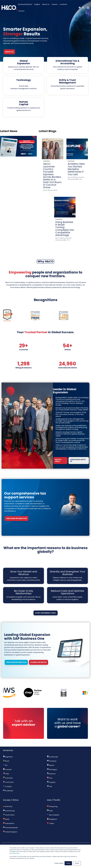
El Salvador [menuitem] (8, 791)
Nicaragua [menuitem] (52, 769)
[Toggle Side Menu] (88, 8)
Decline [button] (77, 863)
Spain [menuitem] (6, 819)
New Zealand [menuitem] (53, 815)
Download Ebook (39, 662)
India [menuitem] (50, 811)
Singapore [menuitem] (52, 819)
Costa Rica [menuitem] (8, 782)
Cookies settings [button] (59, 863)
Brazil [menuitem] (6, 761)
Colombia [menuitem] (8, 778)
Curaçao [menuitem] (7, 786)
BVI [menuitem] (5, 765)
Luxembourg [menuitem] (9, 811)
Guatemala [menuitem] (52, 757)
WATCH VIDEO (58, 460)
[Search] (83, 8)
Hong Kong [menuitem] (52, 806)
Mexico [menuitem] (51, 765)
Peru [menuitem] (50, 778)
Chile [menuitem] (6, 774)
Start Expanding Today (46, 613)
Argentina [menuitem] (8, 757)
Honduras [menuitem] (52, 761)
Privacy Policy (16, 853)
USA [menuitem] (50, 786)
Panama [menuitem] (51, 774)
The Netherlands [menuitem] (10, 828)
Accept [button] (68, 863)
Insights (37, 4)
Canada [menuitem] (7, 769)
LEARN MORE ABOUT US (78, 460)
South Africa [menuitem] (9, 815)
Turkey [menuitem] (51, 823)
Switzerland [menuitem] (9, 823)
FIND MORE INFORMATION (17, 518)
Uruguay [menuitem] (51, 782)
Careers (54, 4)
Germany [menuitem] (8, 806)
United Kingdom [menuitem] (10, 832)
